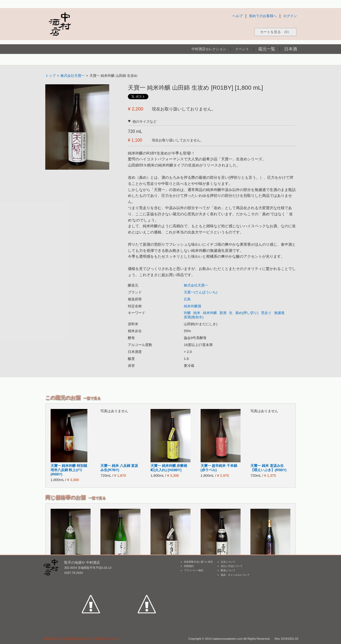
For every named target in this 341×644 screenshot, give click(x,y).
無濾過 (279, 313)
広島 (187, 299)
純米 (197, 313)
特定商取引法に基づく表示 (198, 562)
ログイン (290, 16)
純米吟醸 (210, 313)
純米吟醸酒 (192, 306)
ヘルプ (238, 16)
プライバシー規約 (194, 570)
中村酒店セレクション (209, 49)
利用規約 (189, 566)
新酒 (223, 313)
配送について (228, 570)
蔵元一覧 (267, 49)
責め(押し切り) (247, 313)
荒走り (266, 313)
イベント (242, 49)
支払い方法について (232, 566)
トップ (50, 76)
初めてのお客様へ (263, 16)
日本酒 (291, 49)
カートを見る (275, 32)
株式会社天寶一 (73, 76)
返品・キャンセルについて (235, 575)
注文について (228, 562)
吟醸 (187, 313)
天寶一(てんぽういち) (201, 292)
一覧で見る (92, 398)
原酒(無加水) (194, 317)
